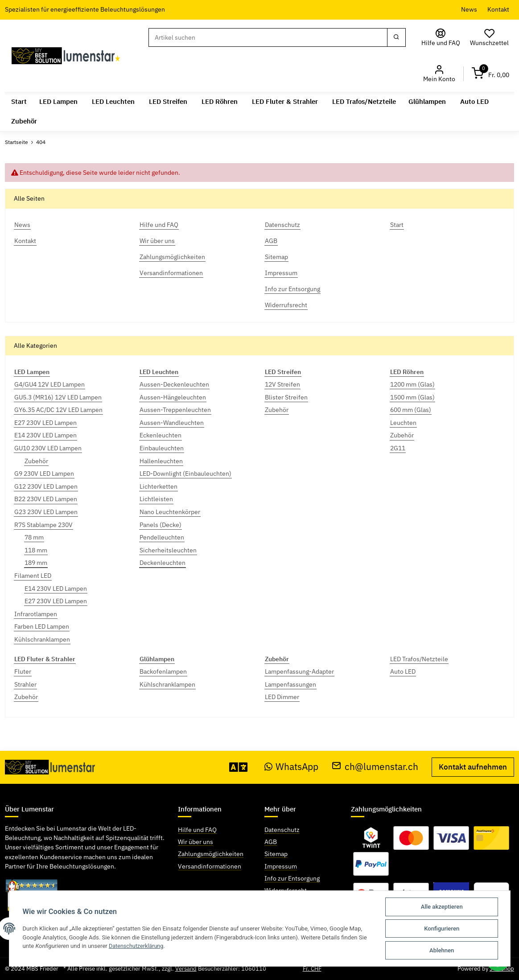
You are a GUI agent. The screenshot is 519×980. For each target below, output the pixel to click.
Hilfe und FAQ (197, 830)
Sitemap (276, 854)
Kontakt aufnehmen (473, 767)
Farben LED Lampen (42, 626)
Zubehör (36, 461)
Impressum (281, 866)
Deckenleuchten (163, 563)
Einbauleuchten (162, 448)
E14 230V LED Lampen (45, 435)
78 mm (34, 537)
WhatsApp (292, 767)
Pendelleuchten (162, 537)
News (469, 9)
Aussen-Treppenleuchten (175, 410)
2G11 (398, 448)
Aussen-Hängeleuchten (173, 397)
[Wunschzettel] (490, 38)
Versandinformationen (210, 866)
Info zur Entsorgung (292, 878)
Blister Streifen (286, 397)
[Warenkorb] (490, 74)
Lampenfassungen (290, 684)
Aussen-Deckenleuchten (174, 384)
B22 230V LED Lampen (46, 499)
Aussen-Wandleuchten (172, 423)
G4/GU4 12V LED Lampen (49, 384)
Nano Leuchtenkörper (170, 512)
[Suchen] (268, 37)
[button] (439, 74)
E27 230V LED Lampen (45, 423)
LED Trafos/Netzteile (419, 659)
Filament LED (33, 576)
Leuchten (403, 423)
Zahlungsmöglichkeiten (211, 854)
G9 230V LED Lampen (44, 474)
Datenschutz (282, 830)
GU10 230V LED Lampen (48, 448)
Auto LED (403, 671)
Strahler (25, 684)
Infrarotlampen (36, 614)
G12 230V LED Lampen (46, 486)
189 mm (36, 563)
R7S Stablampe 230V (43, 525)
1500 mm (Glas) (412, 397)
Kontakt (498, 9)
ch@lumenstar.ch (375, 767)
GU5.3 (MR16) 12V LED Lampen (58, 397)
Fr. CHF (312, 969)
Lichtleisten (156, 499)
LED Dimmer (282, 697)
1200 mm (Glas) (412, 384)
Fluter (23, 671)
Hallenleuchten (161, 461)
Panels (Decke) (161, 525)
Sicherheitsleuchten (168, 550)
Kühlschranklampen (42, 639)
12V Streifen (282, 384)
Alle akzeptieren (442, 907)
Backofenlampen (163, 671)
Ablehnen (442, 950)
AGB (271, 842)
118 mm (36, 550)
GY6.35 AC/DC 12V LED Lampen (58, 410)
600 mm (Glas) (411, 410)
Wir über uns (196, 842)
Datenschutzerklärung (137, 946)
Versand (186, 969)
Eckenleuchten (161, 435)
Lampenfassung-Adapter (299, 671)
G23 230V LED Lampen (46, 512)
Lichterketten (159, 486)
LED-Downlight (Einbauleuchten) (185, 474)
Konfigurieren (442, 929)
